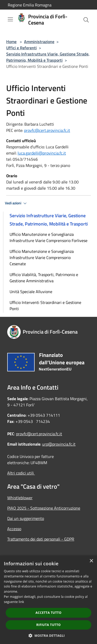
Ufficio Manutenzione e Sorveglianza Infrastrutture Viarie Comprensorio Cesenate (42, 257)
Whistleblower (20, 498)
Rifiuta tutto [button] (48, 625)
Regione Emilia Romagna (30, 5)
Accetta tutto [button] (48, 613)
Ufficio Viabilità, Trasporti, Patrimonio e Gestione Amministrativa (44, 278)
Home (11, 42)
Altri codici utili (21, 473)
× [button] (91, 561)
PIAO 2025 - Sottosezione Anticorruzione (44, 508)
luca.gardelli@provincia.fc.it (42, 153)
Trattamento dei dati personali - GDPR (41, 539)
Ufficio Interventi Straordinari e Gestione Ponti (45, 305)
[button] (49, 635)
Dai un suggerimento (26, 518)
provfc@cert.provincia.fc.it (47, 130)
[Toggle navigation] (10, 19)
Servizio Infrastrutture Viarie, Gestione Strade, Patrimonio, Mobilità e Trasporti (48, 57)
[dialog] (48, 600)
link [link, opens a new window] (21, 602)
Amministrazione (39, 42)
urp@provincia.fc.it (59, 444)
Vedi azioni (17, 203)
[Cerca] (86, 20)
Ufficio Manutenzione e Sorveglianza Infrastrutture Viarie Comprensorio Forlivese (48, 237)
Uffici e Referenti (21, 48)
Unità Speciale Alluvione (31, 292)
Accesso (14, 529)
